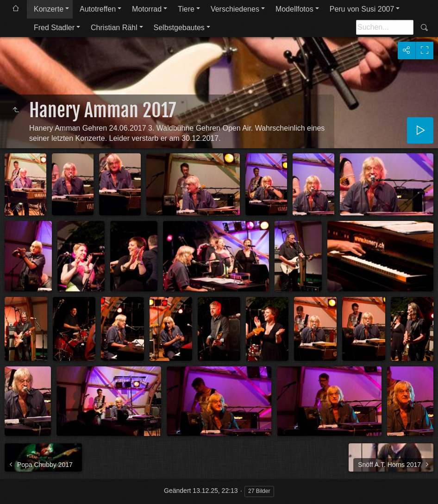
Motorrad (147, 9)
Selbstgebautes (179, 28)
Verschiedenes (235, 9)
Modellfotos (294, 9)
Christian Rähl (114, 28)
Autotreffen (98, 9)
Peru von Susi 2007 (362, 9)
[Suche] (385, 27)
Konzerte (49, 9)
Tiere (186, 9)
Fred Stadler (54, 28)
